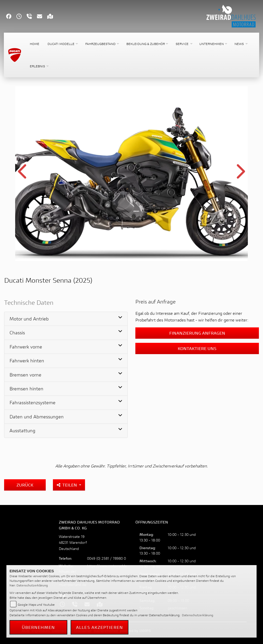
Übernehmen (39, 627)
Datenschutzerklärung (32, 585)
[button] (62, 44)
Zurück (25, 485)
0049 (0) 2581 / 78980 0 (106, 558)
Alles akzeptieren (100, 627)
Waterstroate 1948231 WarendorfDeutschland (73, 542)
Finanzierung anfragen (197, 333)
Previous (23, 174)
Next (240, 174)
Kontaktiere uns (197, 348)
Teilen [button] (67, 485)
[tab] (66, 319)
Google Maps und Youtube (36, 605)
